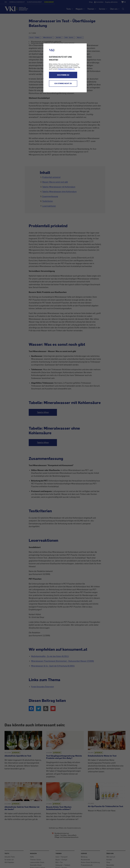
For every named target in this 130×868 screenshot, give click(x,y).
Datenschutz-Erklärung (66, 69)
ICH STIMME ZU (63, 75)
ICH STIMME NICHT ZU (63, 83)
